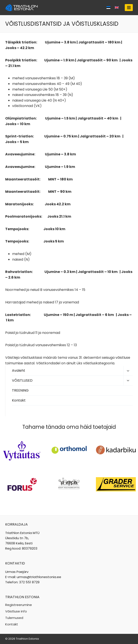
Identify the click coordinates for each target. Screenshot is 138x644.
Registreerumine (19, 605)
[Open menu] (129, 7)
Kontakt (19, 400)
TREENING (20, 390)
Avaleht (19, 371)
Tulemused (14, 618)
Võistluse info (16, 611)
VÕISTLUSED (22, 380)
